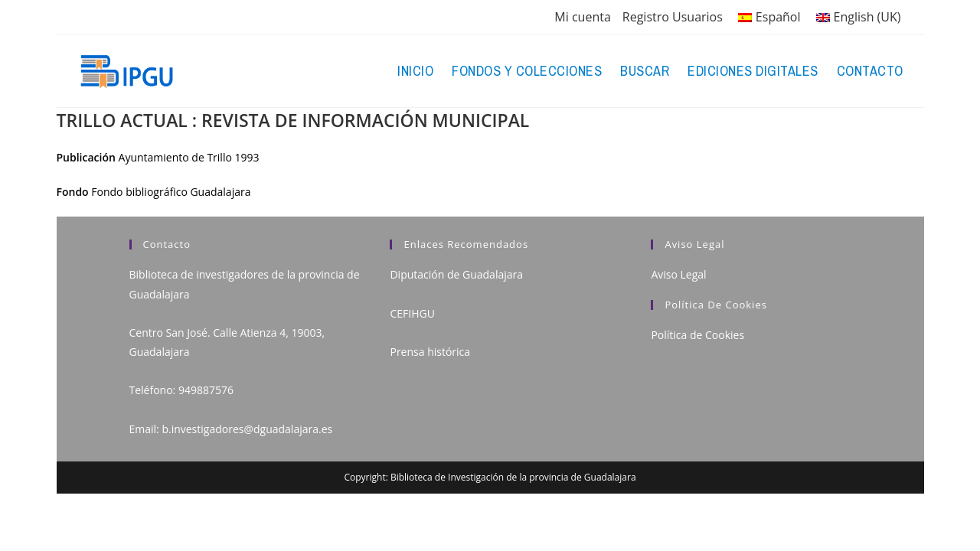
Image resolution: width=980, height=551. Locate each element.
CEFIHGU (412, 313)
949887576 (206, 390)
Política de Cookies (697, 335)
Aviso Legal (678, 274)
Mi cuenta (582, 17)
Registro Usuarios (673, 17)
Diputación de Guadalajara (456, 274)
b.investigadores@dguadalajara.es (247, 429)
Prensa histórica (430, 352)
